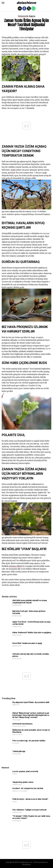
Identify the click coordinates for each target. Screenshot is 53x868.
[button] (3, 3)
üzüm (13, 170)
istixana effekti (16, 566)
